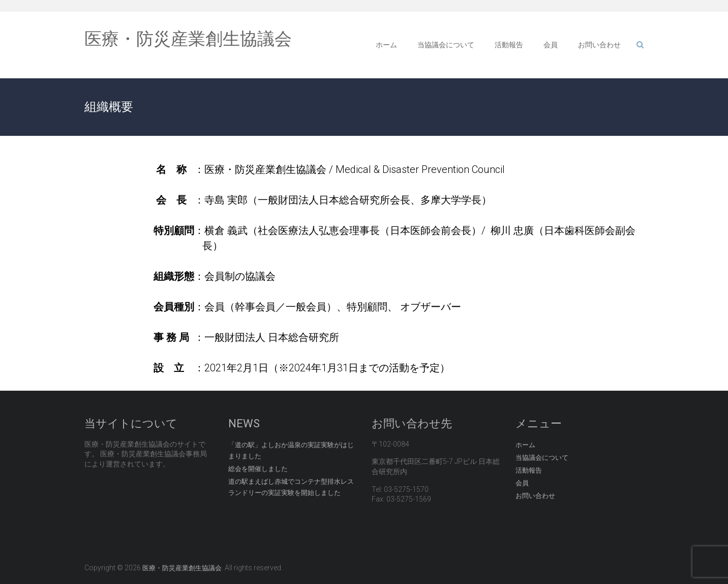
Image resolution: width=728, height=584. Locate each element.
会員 (551, 45)
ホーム (386, 45)
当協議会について (446, 45)
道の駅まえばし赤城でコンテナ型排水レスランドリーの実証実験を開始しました (291, 487)
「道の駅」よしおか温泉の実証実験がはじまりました (291, 450)
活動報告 (509, 45)
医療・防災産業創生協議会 (188, 39)
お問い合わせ (599, 45)
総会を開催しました (258, 469)
